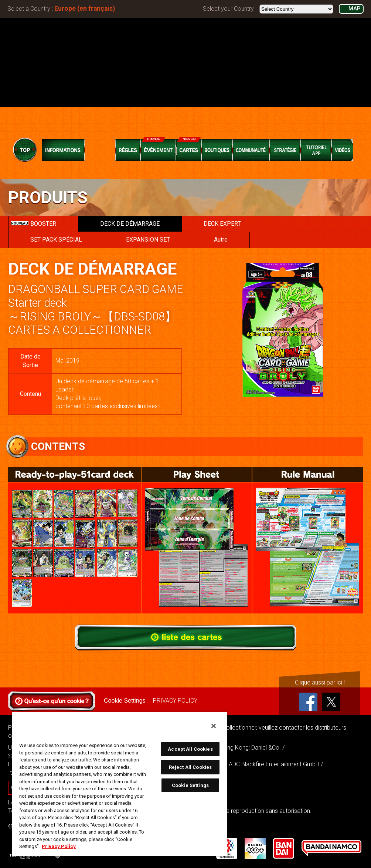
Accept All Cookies (190, 749)
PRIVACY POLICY (175, 701)
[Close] (214, 726)
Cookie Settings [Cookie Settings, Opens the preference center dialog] (190, 785)
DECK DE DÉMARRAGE (130, 224)
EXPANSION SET (148, 240)
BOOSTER (33, 224)
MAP (354, 9)
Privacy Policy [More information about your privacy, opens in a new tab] (59, 846)
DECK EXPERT (222, 224)
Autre (221, 240)
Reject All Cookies (190, 767)
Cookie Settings (125, 701)
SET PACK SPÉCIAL (56, 240)
